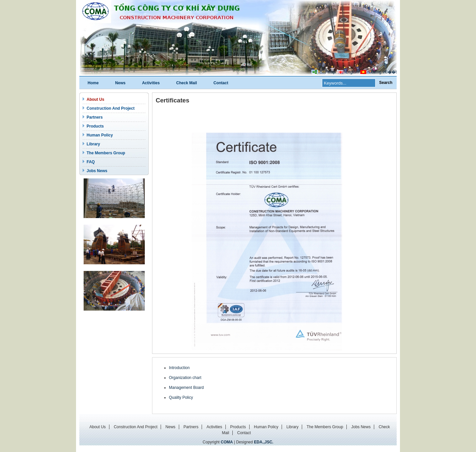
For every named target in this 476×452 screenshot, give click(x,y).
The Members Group (106, 153)
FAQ (91, 162)
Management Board (186, 388)
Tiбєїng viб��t (383, 72)
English (352, 72)
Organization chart (185, 378)
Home (93, 83)
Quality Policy (181, 397)
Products (95, 126)
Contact (221, 83)
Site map (327, 72)
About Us (95, 99)
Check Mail (187, 83)
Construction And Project (111, 108)
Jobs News (97, 171)
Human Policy (100, 135)
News (120, 83)
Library (93, 144)
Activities (151, 83)
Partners (95, 117)
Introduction (179, 368)
